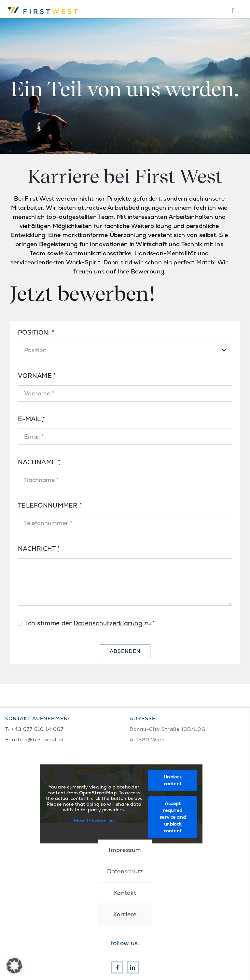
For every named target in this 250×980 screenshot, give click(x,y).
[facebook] (117, 967)
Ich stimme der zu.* (90, 623)
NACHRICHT (39, 549)
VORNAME (37, 376)
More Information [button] (94, 821)
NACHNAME (39, 462)
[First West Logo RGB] (44, 6)
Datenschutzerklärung (108, 623)
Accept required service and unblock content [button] (173, 817)
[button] (14, 966)
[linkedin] (133, 967)
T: (8, 729)
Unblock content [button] (173, 780)
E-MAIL (31, 419)
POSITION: (36, 332)
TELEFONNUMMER (50, 505)
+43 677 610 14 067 (37, 729)
